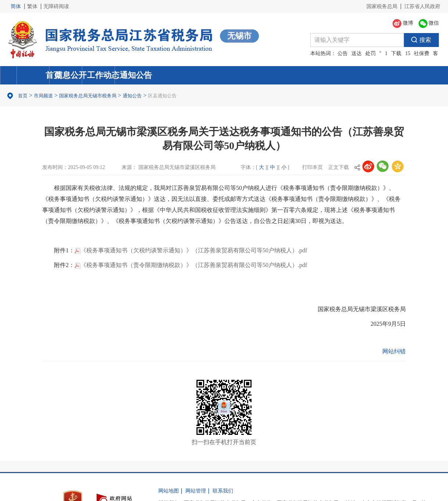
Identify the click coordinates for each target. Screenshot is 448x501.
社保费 (422, 53)
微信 (429, 24)
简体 (16, 6)
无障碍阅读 (56, 6)
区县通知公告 (162, 96)
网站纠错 (394, 351)
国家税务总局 (382, 6)
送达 (357, 53)
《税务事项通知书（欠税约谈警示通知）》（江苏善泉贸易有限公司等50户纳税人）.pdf (191, 250)
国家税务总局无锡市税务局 (88, 96)
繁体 (32, 6)
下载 (396, 53)
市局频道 (43, 96)
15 (408, 53)
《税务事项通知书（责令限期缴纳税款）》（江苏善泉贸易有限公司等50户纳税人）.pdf (191, 265)
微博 (403, 24)
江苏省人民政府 (422, 6)
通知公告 (391, 75)
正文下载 (339, 167)
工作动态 (279, 75)
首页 (56, 75)
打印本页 (312, 167)
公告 (343, 53)
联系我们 (223, 491)
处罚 (371, 53)
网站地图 (169, 491)
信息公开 (168, 75)
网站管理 (196, 491)
